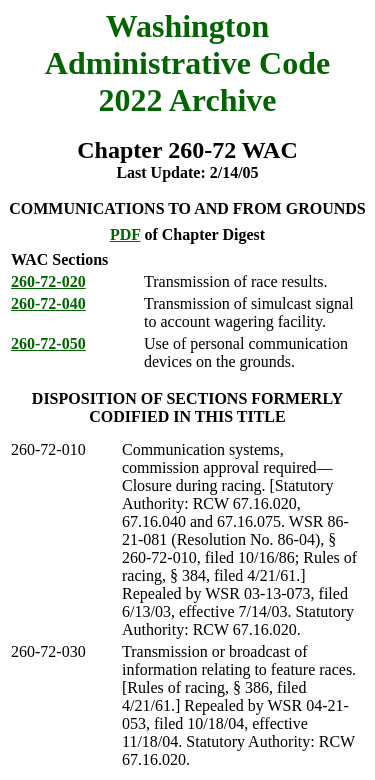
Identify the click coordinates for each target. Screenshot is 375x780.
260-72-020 (48, 281)
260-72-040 (48, 303)
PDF (125, 234)
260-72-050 (48, 343)
